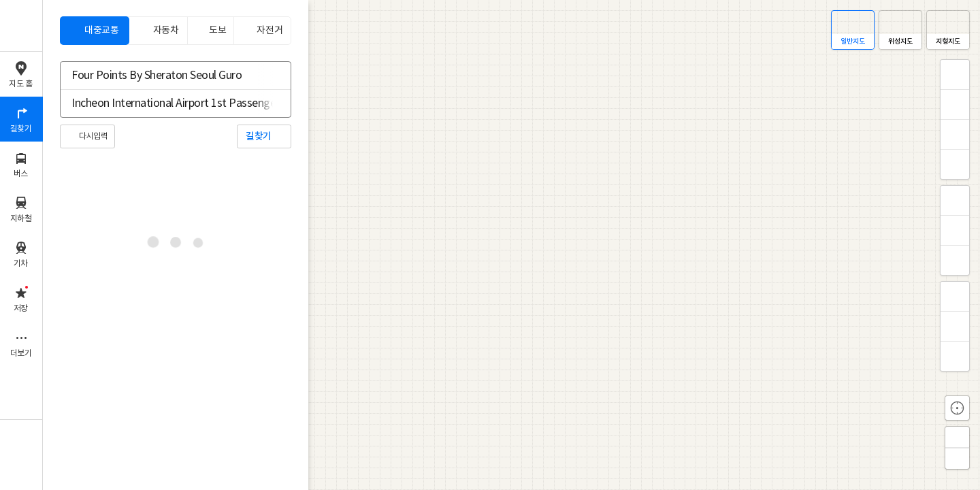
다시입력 (93, 136)
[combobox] (167, 76)
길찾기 (259, 136)
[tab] (95, 31)
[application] (511, 245)
